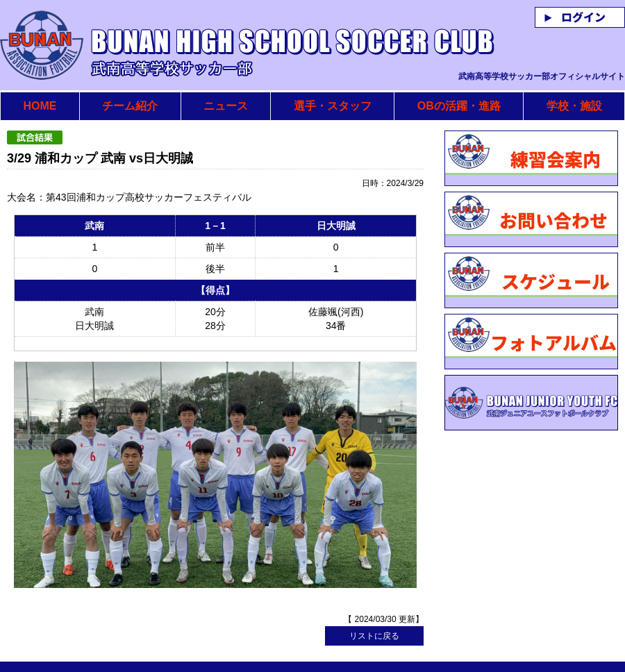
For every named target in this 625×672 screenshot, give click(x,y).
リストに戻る (374, 605)
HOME (40, 106)
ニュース (226, 106)
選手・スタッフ (333, 106)
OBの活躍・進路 (459, 106)
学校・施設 (574, 106)
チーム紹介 (130, 106)
